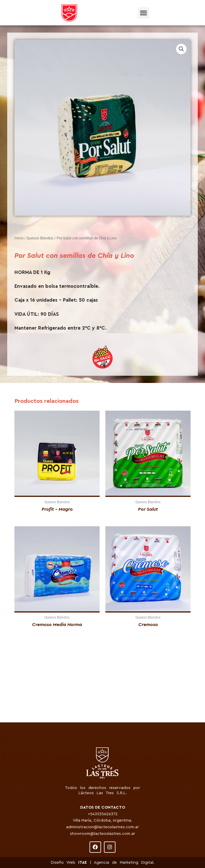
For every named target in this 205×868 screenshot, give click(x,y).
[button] (144, 13)
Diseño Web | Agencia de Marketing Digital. (103, 863)
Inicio (19, 238)
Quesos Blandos (40, 238)
